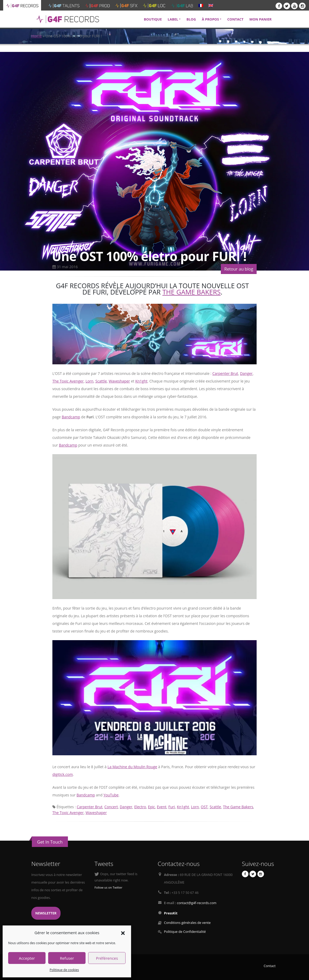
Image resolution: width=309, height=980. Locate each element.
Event (162, 807)
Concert (111, 807)
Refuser (67, 958)
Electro (140, 807)
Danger (246, 373)
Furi (172, 807)
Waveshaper (119, 381)
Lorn (89, 381)
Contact (270, 966)
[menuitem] (201, 5)
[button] (123, 933)
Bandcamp (71, 417)
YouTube (111, 795)
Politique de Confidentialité (185, 932)
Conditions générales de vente (187, 923)
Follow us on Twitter (108, 887)
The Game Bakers (191, 292)
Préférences (107, 958)
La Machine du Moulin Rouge (132, 767)
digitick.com (63, 774)
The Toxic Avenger (68, 381)
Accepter (27, 958)
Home (37, 36)
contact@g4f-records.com (197, 903)
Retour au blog (239, 269)
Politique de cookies (64, 970)
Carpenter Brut (225, 373)
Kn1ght (141, 381)
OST (204, 807)
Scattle (101, 381)
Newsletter (46, 913)
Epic (151, 807)
